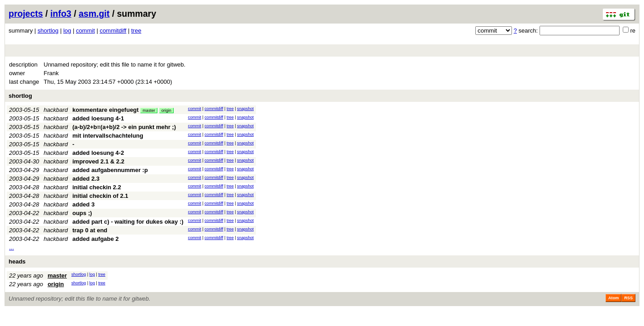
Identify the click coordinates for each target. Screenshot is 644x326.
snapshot (245, 109)
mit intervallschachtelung (108, 136)
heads (17, 261)
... (12, 247)
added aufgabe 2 (96, 239)
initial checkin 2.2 (97, 187)
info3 (61, 14)
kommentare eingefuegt (106, 110)
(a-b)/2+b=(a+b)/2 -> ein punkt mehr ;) (124, 127)
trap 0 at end (90, 230)
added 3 (83, 204)
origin (166, 110)
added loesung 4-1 (98, 118)
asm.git (94, 14)
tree (136, 31)
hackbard (56, 110)
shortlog (48, 31)
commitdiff (113, 31)
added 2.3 (86, 179)
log (67, 31)
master (149, 110)
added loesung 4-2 (98, 153)
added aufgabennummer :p (110, 170)
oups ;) (82, 213)
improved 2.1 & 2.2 (98, 161)
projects (26, 14)
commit (85, 31)
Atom (613, 298)
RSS (628, 298)
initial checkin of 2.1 (100, 196)
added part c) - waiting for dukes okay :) (128, 222)
